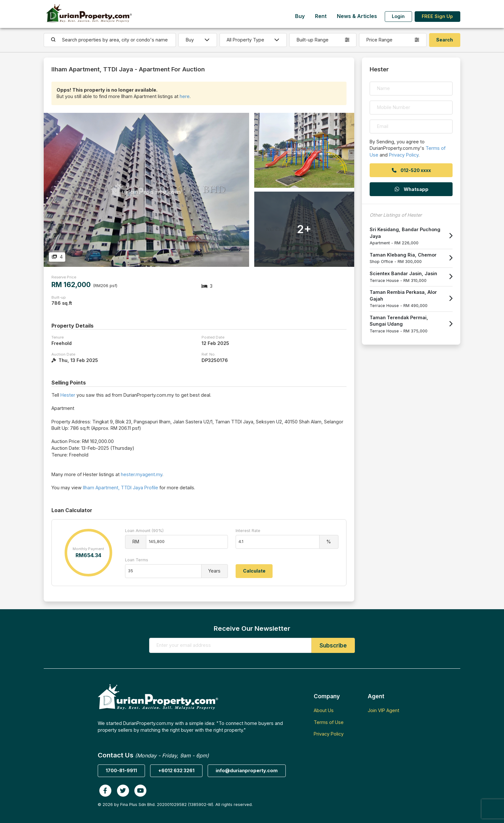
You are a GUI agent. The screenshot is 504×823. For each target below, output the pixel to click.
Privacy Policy (404, 155)
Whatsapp (411, 189)
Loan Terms (137, 560)
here (185, 96)
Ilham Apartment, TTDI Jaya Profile (121, 488)
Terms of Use (329, 722)
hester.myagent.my (142, 474)
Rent (321, 16)
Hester (68, 395)
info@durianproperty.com (247, 770)
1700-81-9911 (121, 770)
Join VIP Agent (383, 710)
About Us (324, 710)
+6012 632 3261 (176, 770)
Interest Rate (248, 531)
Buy (300, 16)
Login (398, 16)
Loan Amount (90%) (144, 531)
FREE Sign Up (437, 16)
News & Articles (357, 16)
